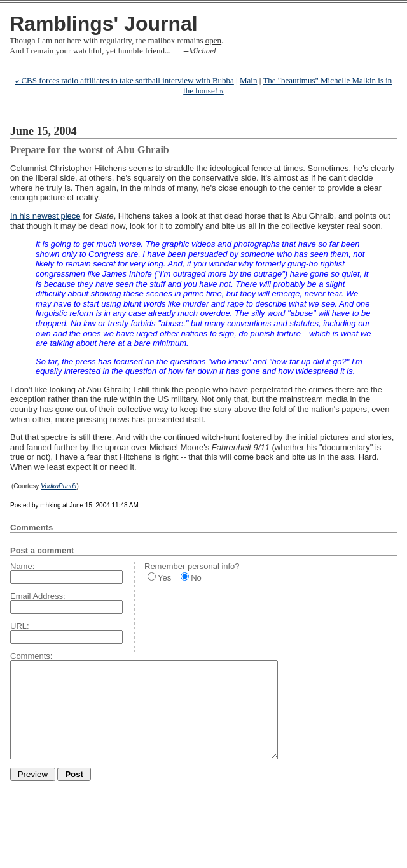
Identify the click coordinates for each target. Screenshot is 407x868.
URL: (20, 626)
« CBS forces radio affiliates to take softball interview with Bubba (125, 80)
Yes (164, 578)
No (196, 578)
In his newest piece (45, 216)
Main (248, 80)
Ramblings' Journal (104, 24)
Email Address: (38, 596)
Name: (22, 566)
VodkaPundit (59, 486)
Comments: (31, 656)
